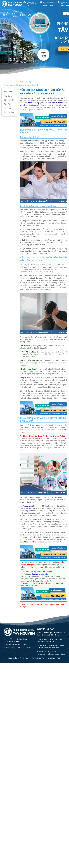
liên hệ (37, 14)
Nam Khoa (8, 92)
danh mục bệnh (14, 14)
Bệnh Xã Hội (9, 100)
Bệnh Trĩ (7, 104)
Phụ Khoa (8, 96)
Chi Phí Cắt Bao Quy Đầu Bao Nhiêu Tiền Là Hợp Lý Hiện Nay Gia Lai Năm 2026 (50, 653)
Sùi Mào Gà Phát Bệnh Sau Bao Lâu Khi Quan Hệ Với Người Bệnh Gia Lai (51, 634)
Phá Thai (7, 108)
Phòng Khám (9, 112)
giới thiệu (22, 14)
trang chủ (6, 14)
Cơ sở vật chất (30, 14)
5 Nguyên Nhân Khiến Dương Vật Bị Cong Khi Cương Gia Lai (49, 640)
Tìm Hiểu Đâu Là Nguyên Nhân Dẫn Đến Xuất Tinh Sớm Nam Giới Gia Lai (51, 647)
